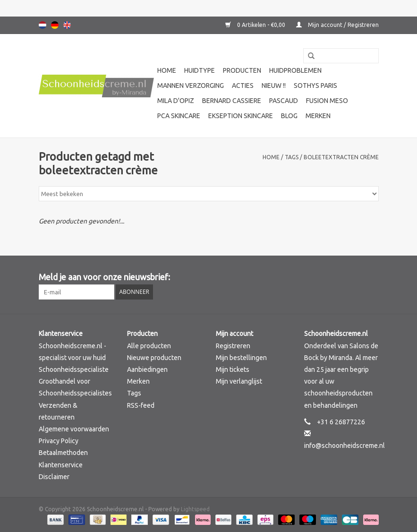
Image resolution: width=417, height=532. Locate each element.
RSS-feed (141, 405)
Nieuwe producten (154, 358)
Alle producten (149, 346)
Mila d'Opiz (176, 101)
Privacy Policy (59, 441)
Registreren (233, 346)
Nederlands (43, 25)
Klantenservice (61, 465)
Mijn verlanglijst (239, 381)
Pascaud (284, 101)
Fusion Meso (327, 101)
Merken (318, 116)
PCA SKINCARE (179, 116)
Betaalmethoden (63, 453)
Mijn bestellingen (241, 358)
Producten (242, 70)
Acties (243, 86)
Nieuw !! (274, 86)
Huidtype (200, 70)
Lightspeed (195, 509)
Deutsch (55, 25)
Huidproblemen (295, 70)
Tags (292, 157)
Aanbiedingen (147, 369)
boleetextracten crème (341, 157)
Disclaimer (54, 477)
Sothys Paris (315, 86)
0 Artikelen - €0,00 (256, 25)
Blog (289, 116)
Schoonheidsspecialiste (74, 369)
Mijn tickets (233, 369)
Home (167, 70)
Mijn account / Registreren (337, 25)
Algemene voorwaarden (74, 429)
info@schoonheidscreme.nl (345, 446)
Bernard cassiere (232, 101)
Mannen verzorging (191, 86)
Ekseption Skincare (241, 116)
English (67, 25)
